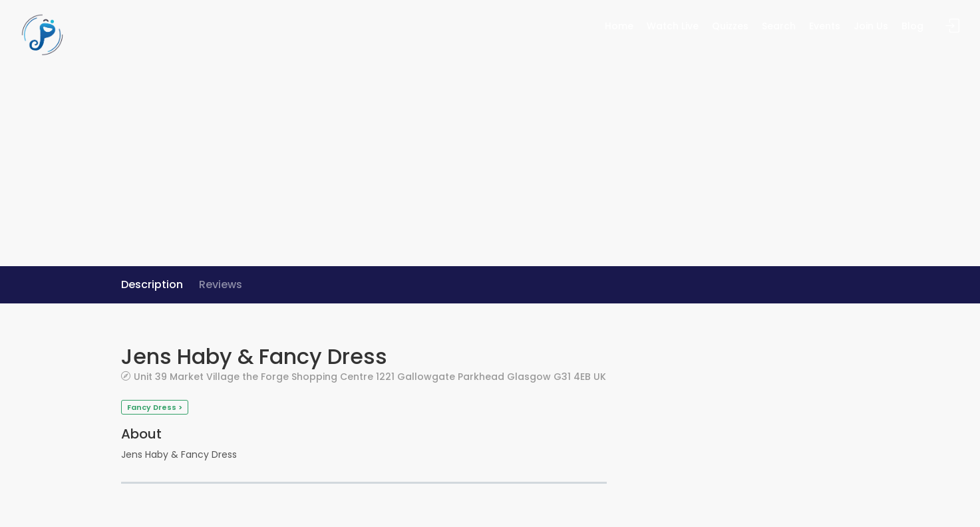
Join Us (871, 26)
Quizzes (730, 26)
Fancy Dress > (155, 407)
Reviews (221, 284)
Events (825, 26)
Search (779, 26)
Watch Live (673, 26)
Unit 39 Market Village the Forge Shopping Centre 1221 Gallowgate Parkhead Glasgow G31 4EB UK (370, 376)
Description (152, 284)
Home (619, 26)
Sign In (953, 26)
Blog (912, 26)
